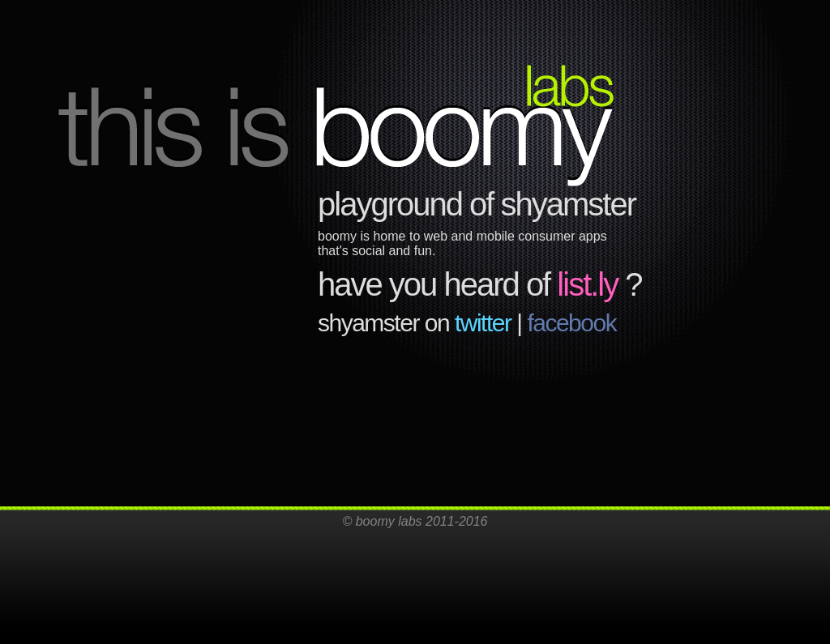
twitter (483, 323)
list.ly (587, 284)
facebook (571, 323)
